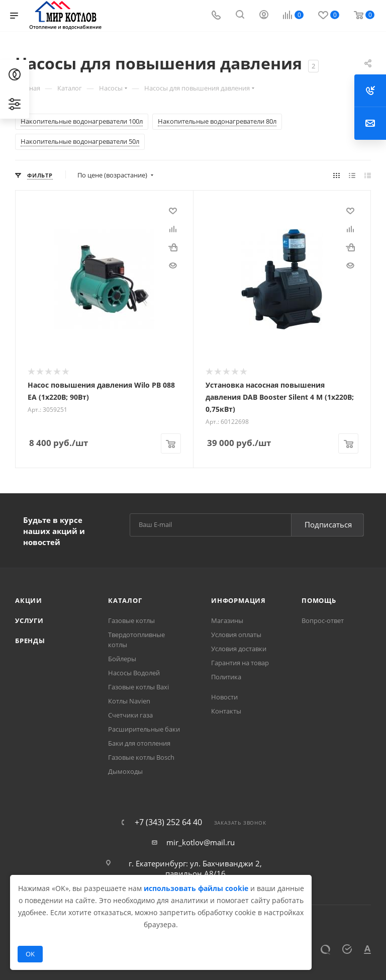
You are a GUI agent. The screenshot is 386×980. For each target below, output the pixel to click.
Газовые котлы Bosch (141, 756)
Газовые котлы (131, 619)
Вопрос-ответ (323, 619)
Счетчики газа (130, 714)
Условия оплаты (236, 634)
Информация (238, 599)
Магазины (227, 619)
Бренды (30, 640)
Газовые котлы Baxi (138, 686)
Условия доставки (239, 648)
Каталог (125, 599)
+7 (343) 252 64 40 (168, 821)
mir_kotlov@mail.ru (201, 841)
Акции (29, 599)
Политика (226, 676)
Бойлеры (122, 658)
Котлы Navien (129, 700)
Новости (224, 696)
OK (30, 954)
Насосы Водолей (134, 672)
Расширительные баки (144, 728)
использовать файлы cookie (196, 888)
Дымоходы (125, 770)
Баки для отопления (139, 742)
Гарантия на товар (240, 662)
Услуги (29, 619)
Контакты (226, 710)
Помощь (319, 599)
